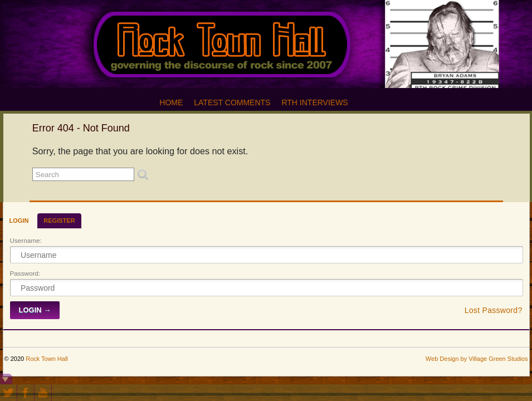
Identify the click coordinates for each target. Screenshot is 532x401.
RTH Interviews (314, 102)
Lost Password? (494, 310)
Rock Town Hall (47, 359)
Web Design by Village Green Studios (477, 359)
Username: (26, 240)
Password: (25, 273)
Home (171, 102)
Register (59, 221)
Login (19, 221)
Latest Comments (232, 102)
